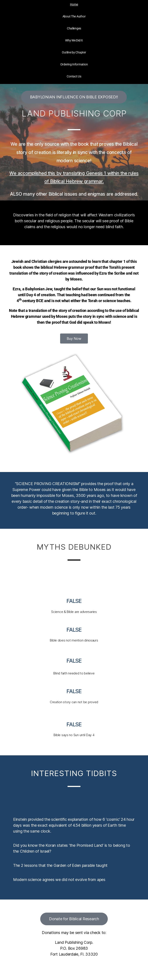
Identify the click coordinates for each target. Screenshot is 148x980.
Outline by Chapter (74, 52)
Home (74, 4)
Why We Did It (74, 40)
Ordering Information (74, 64)
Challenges (74, 28)
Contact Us (74, 76)
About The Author (74, 16)
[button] (74, 97)
